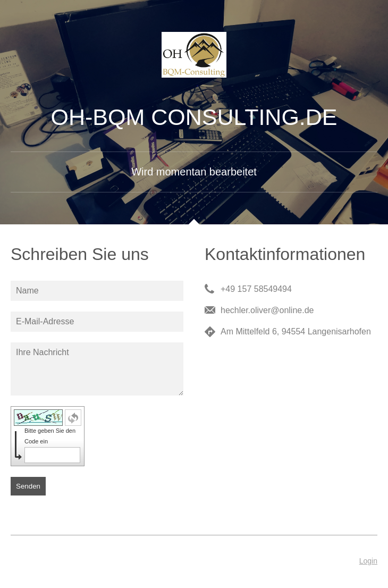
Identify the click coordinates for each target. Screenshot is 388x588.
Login (368, 561)
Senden (28, 486)
